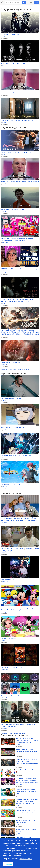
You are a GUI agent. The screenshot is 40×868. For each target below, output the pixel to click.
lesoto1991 (5, 698)
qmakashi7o (6, 336)
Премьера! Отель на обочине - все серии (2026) (16, 152)
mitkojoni (5, 65)
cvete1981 (5, 242)
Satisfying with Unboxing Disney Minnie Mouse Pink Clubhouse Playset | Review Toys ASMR (17, 239)
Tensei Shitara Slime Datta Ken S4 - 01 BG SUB (16, 456)
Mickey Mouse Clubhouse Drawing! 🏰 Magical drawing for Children (27, 771)
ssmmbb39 (5, 728)
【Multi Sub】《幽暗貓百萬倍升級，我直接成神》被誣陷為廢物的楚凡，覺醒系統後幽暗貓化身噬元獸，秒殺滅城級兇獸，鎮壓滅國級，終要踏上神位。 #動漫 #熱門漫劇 (27, 781)
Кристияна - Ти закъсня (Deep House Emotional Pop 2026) (19, 121)
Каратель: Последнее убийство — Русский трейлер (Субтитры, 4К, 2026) (27, 791)
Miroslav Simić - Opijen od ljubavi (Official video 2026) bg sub (20, 92)
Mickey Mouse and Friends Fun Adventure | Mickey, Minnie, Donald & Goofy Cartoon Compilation (19, 609)
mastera (5, 522)
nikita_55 (5, 612)
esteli (19, 745)
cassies (19, 824)
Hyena (19, 795)
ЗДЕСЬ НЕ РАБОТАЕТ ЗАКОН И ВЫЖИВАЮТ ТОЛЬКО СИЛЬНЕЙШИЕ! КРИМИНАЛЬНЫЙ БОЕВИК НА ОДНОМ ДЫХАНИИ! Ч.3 (27, 762)
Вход (37, 2)
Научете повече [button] (26, 859)
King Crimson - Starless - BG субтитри (13, 63)
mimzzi (4, 304)
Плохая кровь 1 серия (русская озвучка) (26, 830)
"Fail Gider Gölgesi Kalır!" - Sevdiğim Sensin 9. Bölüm (27, 822)
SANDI (4, 94)
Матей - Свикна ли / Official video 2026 (13, 398)
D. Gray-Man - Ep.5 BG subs (10, 35)
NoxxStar (5, 365)
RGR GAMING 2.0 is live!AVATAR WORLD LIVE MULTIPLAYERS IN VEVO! (26, 751)
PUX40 (4, 553)
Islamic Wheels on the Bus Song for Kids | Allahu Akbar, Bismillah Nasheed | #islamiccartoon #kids (27, 802)
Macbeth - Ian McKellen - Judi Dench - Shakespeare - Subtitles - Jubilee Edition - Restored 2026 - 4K (17, 301)
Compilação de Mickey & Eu (10, 639)
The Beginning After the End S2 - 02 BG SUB (15, 484)
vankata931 (5, 37)
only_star (5, 155)
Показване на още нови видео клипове (13, 733)
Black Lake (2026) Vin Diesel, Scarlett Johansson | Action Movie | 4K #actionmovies (19, 725)
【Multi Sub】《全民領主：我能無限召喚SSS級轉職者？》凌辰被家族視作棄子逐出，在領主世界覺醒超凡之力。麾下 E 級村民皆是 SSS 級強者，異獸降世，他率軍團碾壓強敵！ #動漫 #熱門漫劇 (20, 332)
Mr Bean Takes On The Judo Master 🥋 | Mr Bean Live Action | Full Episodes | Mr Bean (20, 550)
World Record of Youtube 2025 (10, 696)
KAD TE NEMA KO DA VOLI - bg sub (12, 210)
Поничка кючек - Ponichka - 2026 (11, 667)
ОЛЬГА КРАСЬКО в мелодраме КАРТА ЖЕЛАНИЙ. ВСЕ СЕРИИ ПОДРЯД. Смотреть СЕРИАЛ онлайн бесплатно (19, 519)
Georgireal (5, 429)
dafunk (4, 273)
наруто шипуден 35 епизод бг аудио (12, 427)
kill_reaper (5, 581)
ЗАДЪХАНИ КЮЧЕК (7, 579)
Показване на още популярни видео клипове (15, 369)
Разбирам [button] (8, 864)
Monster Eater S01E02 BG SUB (11, 363)
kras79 (4, 123)
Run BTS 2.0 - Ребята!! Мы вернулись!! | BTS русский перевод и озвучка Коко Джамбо (27, 741)
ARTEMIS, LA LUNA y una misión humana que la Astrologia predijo (19, 270)
